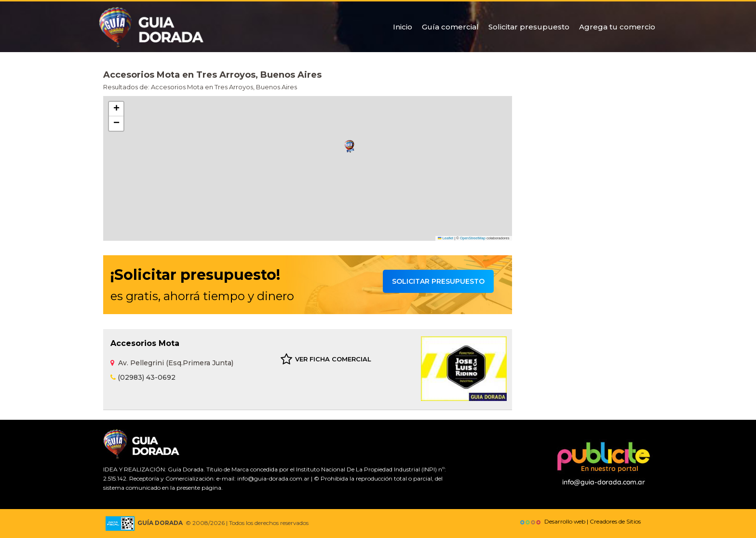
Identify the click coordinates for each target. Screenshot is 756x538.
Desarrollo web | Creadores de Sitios (579, 521)
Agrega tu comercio (617, 27)
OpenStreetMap (473, 238)
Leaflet (445, 238)
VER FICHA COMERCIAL (326, 359)
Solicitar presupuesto (529, 27)
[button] (350, 146)
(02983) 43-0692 (143, 377)
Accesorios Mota (145, 343)
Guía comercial (450, 27)
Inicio (403, 27)
